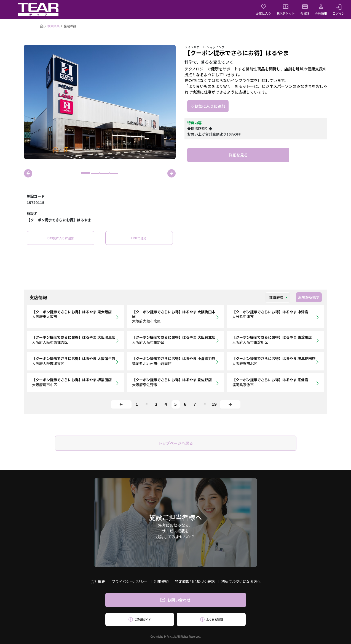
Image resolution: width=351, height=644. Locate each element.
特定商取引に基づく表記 (195, 581)
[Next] (230, 404)
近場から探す (309, 297)
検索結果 (53, 26)
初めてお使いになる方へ (241, 581)
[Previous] (121, 404)
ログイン (339, 10)
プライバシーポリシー (130, 581)
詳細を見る (238, 155)
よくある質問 (211, 619)
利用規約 (161, 581)
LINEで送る (139, 238)
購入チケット (286, 10)
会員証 (305, 10)
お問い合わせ (175, 600)
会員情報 (321, 10)
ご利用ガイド (140, 619)
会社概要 (98, 581)
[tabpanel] (100, 102)
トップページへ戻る (176, 443)
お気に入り (263, 10)
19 (214, 404)
